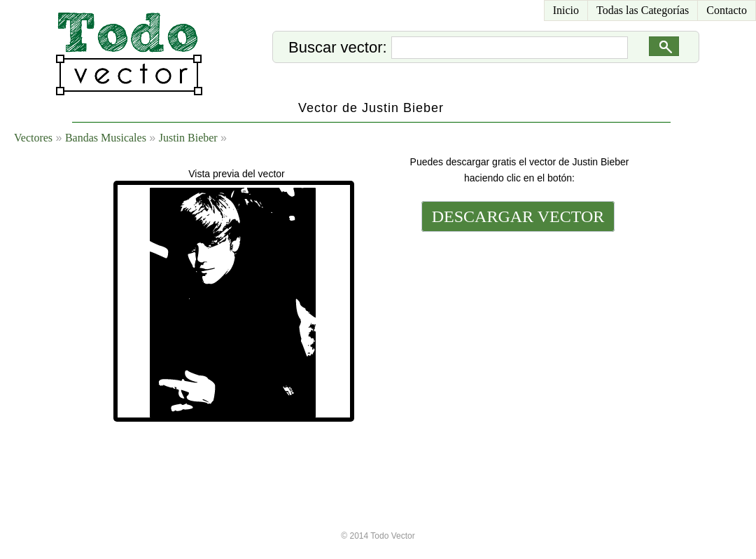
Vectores (33, 138)
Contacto (727, 10)
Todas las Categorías (643, 10)
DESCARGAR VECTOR (518, 216)
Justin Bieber (188, 138)
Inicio (566, 10)
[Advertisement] (517, 331)
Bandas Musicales (106, 138)
